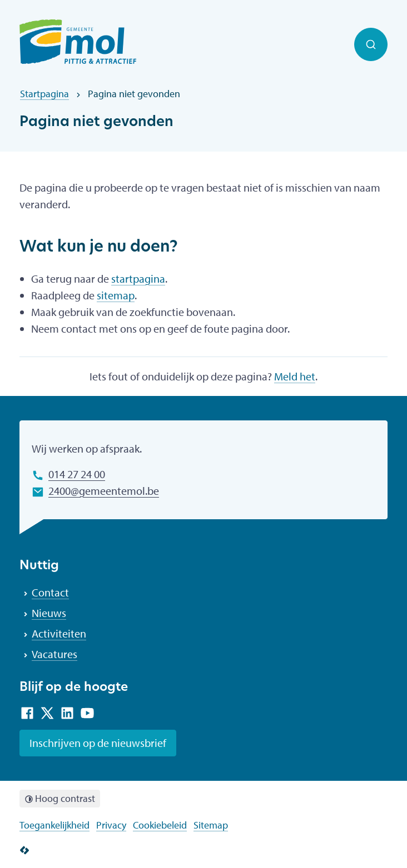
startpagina (138, 279)
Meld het (295, 376)
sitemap (116, 295)
